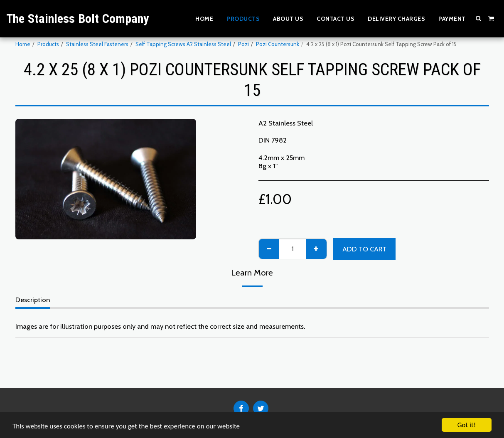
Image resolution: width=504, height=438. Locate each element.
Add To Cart (364, 249)
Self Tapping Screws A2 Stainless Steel (183, 44)
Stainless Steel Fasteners (97, 44)
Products (48, 44)
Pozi (243, 44)
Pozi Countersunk (278, 44)
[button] (479, 18)
